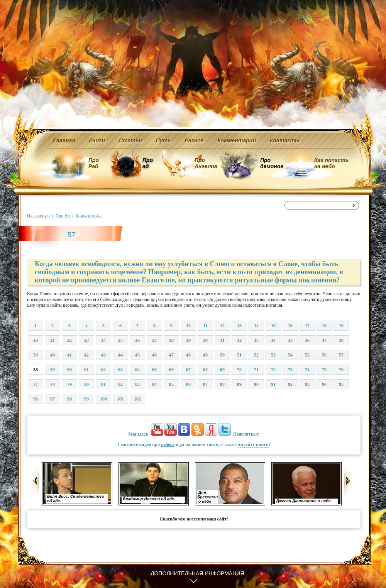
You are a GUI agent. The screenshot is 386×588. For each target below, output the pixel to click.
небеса (168, 444)
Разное (194, 140)
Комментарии (237, 140)
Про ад (147, 163)
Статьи (130, 140)
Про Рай (94, 163)
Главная (64, 140)
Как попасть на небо (331, 163)
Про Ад (63, 216)
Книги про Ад (89, 216)
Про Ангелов (206, 163)
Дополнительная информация (197, 573)
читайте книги (253, 444)
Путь (163, 140)
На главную (38, 216)
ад (182, 444)
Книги (97, 140)
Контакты (285, 140)
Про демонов (272, 163)
